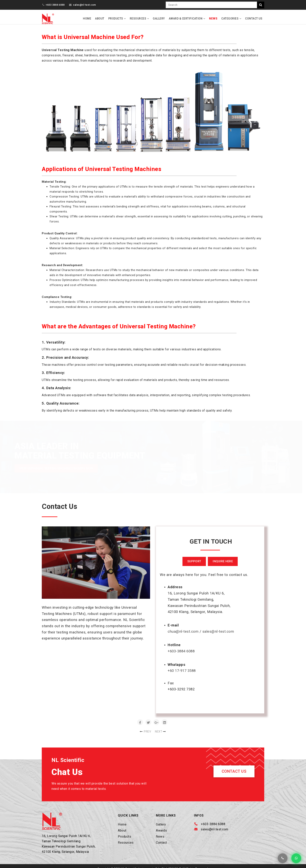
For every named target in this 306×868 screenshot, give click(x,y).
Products (116, 19)
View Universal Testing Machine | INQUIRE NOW (56, 472)
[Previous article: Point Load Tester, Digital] (145, 735)
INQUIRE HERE (223, 565)
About (100, 19)
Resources (138, 19)
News (213, 19)
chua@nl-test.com (183, 635)
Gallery (159, 19)
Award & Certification (186, 19)
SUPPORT (194, 565)
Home (87, 19)
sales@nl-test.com (85, 5)
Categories (230, 19)
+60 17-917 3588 (182, 674)
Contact (161, 846)
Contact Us (254, 19)
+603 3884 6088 (55, 5)
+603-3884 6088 (181, 655)
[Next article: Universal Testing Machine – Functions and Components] (161, 735)
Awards (161, 834)
